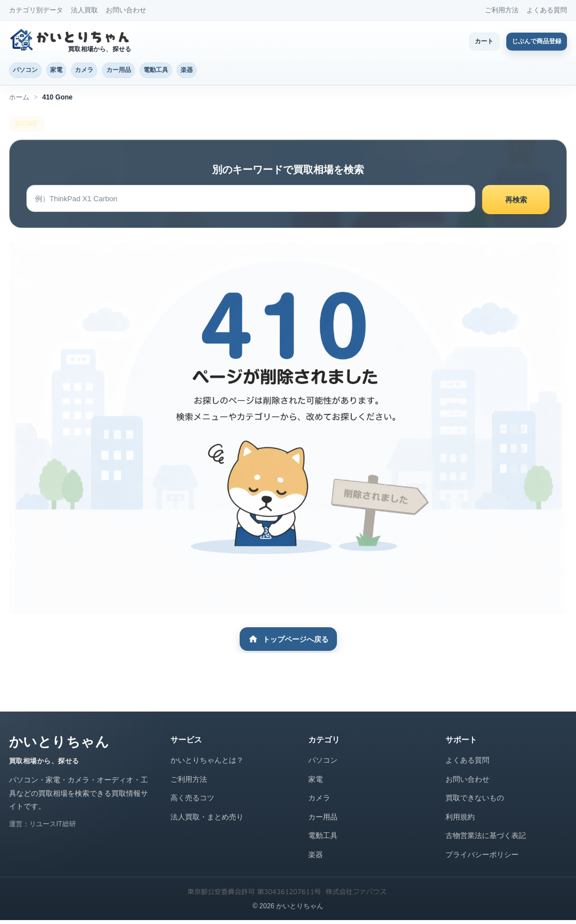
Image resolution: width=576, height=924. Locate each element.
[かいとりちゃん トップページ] (72, 40)
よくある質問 (547, 10)
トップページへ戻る (288, 643)
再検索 (516, 203)
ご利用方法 (502, 10)
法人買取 (84, 10)
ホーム (19, 101)
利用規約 (460, 820)
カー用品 (158, 72)
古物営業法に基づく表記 (486, 839)
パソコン (31, 72)
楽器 (250, 72)
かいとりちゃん (59, 746)
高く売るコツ (192, 802)
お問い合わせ (126, 10)
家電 (74, 72)
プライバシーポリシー (482, 858)
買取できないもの (475, 802)
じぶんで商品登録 (529, 41)
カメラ (112, 72)
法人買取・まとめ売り (207, 820)
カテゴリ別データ (36, 10)
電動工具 (208, 72)
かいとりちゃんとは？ (207, 764)
